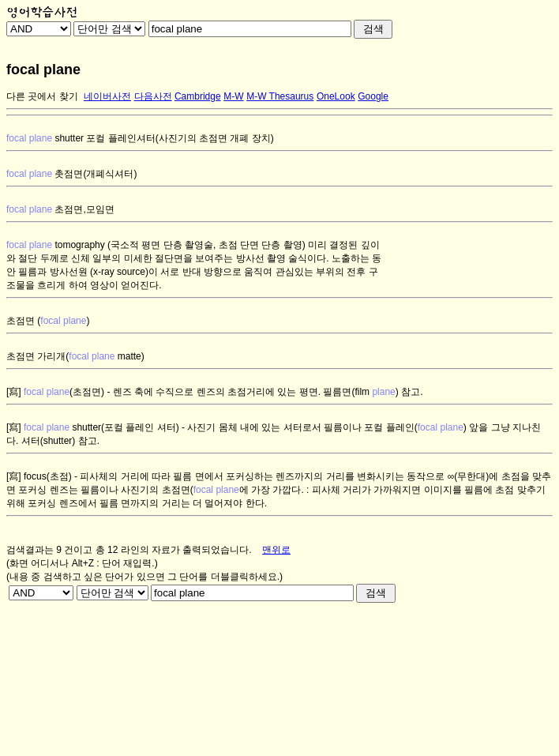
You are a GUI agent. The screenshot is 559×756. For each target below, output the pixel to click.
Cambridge (198, 96)
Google (373, 96)
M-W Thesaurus (280, 96)
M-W (233, 96)
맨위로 (276, 550)
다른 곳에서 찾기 (42, 96)
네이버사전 (107, 96)
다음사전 (153, 96)
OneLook (336, 96)
